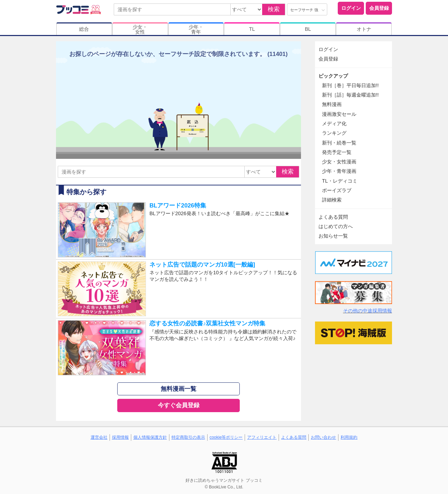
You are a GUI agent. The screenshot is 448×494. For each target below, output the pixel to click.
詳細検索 (332, 200)
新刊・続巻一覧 (339, 143)
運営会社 (99, 437)
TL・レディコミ (340, 181)
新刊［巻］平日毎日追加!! (350, 85)
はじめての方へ (336, 226)
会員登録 (379, 8)
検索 (274, 9)
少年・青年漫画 (339, 171)
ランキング (334, 133)
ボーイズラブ (337, 190)
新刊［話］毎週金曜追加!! (350, 95)
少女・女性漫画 (339, 162)
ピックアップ (333, 76)
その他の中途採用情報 (367, 311)
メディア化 (334, 123)
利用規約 (349, 437)
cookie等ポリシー (226, 437)
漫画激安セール (339, 114)
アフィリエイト (262, 437)
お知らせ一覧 (333, 236)
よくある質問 (333, 217)
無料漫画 (332, 104)
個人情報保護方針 (150, 437)
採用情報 (120, 437)
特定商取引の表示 (188, 437)
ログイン (351, 8)
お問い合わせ (323, 437)
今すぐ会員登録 (179, 405)
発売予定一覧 (337, 152)
